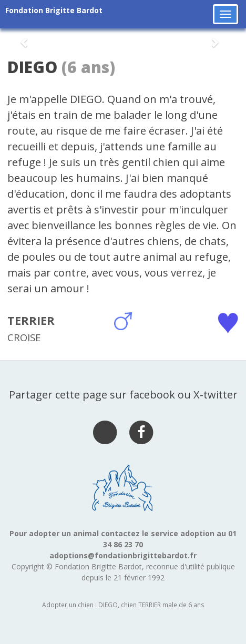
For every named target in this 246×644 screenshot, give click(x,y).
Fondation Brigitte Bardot (54, 10)
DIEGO (32, 67)
